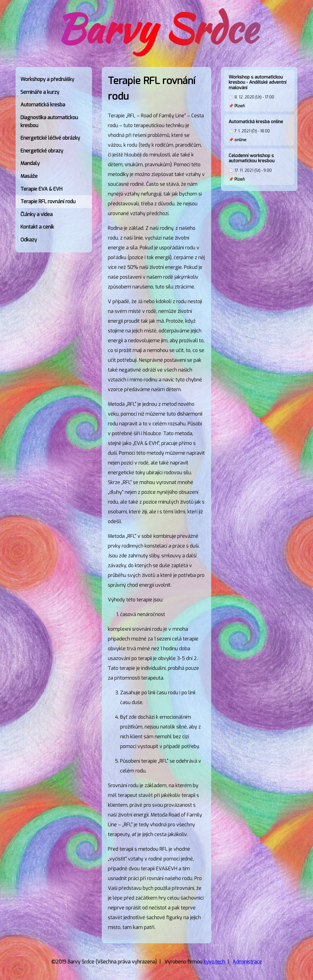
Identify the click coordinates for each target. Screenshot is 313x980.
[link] (54, 79)
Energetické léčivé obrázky (50, 138)
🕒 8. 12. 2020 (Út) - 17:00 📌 (259, 91)
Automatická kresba (43, 105)
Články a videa (37, 214)
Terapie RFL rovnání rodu (48, 202)
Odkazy (29, 240)
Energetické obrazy (42, 151)
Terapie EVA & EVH (41, 189)
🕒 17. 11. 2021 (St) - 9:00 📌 (259, 167)
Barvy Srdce (156, 29)
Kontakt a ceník (37, 227)
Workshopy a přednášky (47, 79)
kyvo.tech (214, 962)
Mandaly (30, 163)
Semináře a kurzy (40, 92)
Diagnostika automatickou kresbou (49, 121)
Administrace (247, 962)
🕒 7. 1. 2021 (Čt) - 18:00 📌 (259, 131)
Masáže (29, 176)
